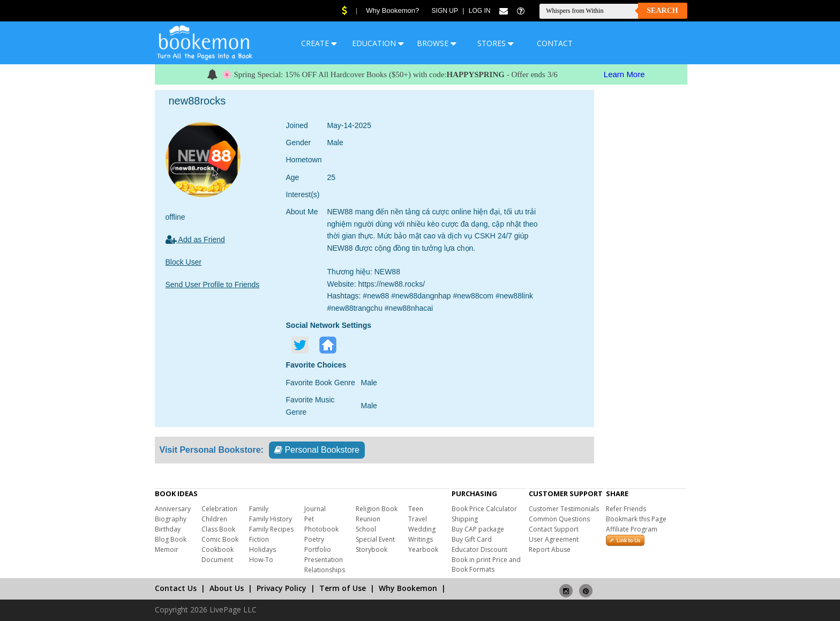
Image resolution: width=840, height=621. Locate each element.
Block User (184, 262)
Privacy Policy (282, 588)
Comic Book (220, 539)
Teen (416, 509)
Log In (480, 11)
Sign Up (445, 11)
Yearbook (423, 549)
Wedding (422, 529)
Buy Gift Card (472, 539)
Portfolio (318, 549)
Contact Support (554, 529)
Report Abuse (550, 549)
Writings (421, 539)
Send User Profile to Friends (213, 285)
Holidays (262, 549)
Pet (309, 519)
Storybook (372, 549)
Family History (271, 519)
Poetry (314, 539)
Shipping (465, 519)
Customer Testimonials (564, 509)
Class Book (218, 529)
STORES (496, 43)
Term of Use (343, 588)
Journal (315, 509)
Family (259, 509)
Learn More (624, 74)
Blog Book (171, 539)
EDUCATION (378, 43)
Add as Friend (195, 240)
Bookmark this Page (636, 519)
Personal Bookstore (317, 450)
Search (662, 10)
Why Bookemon (408, 588)
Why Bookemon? (392, 10)
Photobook (321, 529)
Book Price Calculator (484, 509)
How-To (261, 560)
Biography (171, 519)
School (366, 529)
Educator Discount (479, 549)
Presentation (324, 560)
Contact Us (176, 588)
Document (217, 560)
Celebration (219, 509)
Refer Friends (626, 509)
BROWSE (437, 43)
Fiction (259, 539)
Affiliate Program (632, 529)
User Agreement (554, 539)
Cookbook (217, 549)
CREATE (319, 43)
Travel (418, 519)
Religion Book (377, 509)
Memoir (167, 549)
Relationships (325, 570)
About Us (227, 588)
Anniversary (173, 509)
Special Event (375, 539)
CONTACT (555, 43)
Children (214, 519)
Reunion (368, 519)
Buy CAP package (478, 529)
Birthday (168, 529)
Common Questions (559, 519)
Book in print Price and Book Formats (486, 564)
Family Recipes (271, 529)
